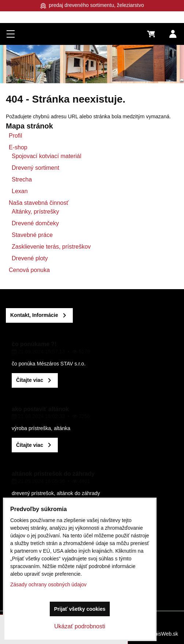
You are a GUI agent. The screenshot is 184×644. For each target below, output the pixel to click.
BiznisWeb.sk (163, 634)
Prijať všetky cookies (80, 609)
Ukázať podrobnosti (80, 626)
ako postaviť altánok (40, 409)
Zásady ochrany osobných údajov (48, 584)
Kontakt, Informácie (34, 315)
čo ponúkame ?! (34, 344)
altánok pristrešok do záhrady (53, 474)
